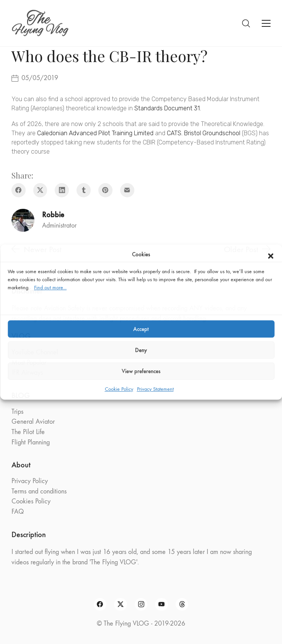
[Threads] (182, 605)
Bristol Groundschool (212, 133)
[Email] (127, 190)
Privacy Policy (30, 481)
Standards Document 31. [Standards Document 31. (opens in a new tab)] (168, 108)
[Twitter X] (40, 190)
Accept (141, 329)
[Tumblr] (84, 190)
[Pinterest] (105, 190)
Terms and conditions (39, 491)
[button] (271, 254)
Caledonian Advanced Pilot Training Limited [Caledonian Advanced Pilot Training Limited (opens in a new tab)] (95, 133)
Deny (141, 350)
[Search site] (246, 23)
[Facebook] (19, 190)
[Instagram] (141, 605)
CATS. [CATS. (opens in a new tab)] (175, 133)
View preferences (141, 371)
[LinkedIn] (62, 190)
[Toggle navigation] (266, 23)
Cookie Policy (119, 389)
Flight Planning (31, 442)
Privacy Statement (155, 389)
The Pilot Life (28, 432)
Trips (17, 412)
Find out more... (50, 288)
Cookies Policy (31, 501)
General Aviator (33, 422)
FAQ (18, 512)
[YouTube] (161, 605)
